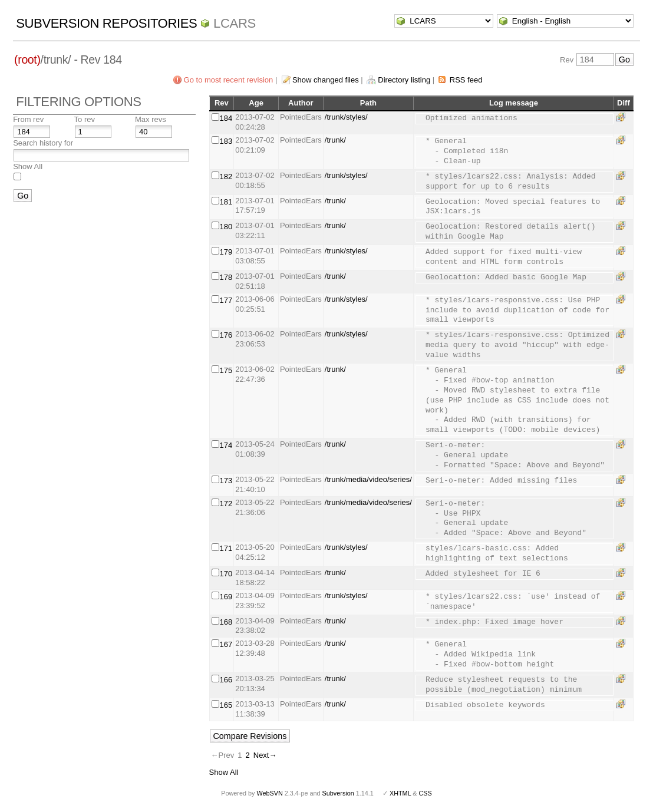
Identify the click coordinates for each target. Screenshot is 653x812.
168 (226, 622)
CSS (426, 793)
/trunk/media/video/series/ (368, 479)
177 (226, 300)
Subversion (338, 793)
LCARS (235, 23)
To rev (85, 119)
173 (226, 481)
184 (226, 118)
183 (226, 141)
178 (226, 277)
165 (226, 705)
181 (226, 202)
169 (226, 597)
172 (226, 504)
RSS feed (466, 80)
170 (226, 574)
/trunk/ (335, 140)
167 (226, 644)
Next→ (265, 755)
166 (226, 680)
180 (226, 227)
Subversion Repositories (106, 23)
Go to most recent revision (229, 80)
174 (226, 445)
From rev (28, 119)
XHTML (400, 793)
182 (226, 176)
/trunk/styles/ (346, 117)
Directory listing (404, 80)
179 (226, 252)
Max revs (151, 119)
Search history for (43, 143)
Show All (28, 166)
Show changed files (326, 80)
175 (226, 370)
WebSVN (269, 793)
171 (226, 548)
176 (226, 335)
